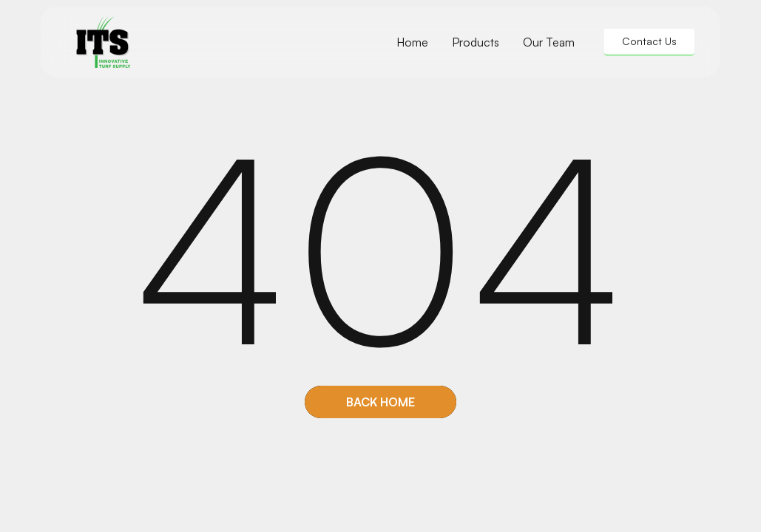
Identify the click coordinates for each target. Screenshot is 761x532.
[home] (103, 41)
